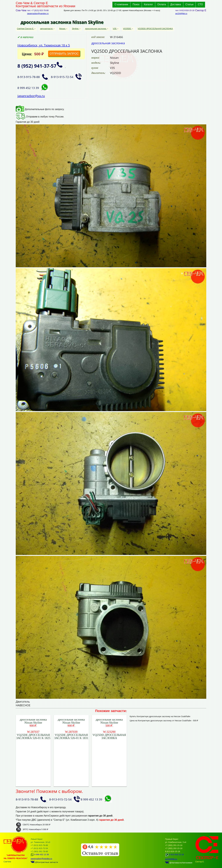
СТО (200, 4)
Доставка (176, 4)
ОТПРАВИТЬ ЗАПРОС (64, 54)
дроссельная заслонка (96, 29)
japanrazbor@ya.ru (31, 96)
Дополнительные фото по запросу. (40, 109)
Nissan (63, 29)
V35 (115, 29)
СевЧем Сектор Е (26, 29)
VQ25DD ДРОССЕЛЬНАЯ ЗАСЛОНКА (155, 29)
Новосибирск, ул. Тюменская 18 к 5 (44, 45)
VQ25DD (127, 29)
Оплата (162, 4)
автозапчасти (47, 29)
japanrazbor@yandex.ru (38, 13)
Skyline (76, 29)
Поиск (136, 4)
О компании (121, 4)
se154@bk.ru (181, 13)
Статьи (189, 4)
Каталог (148, 4)
